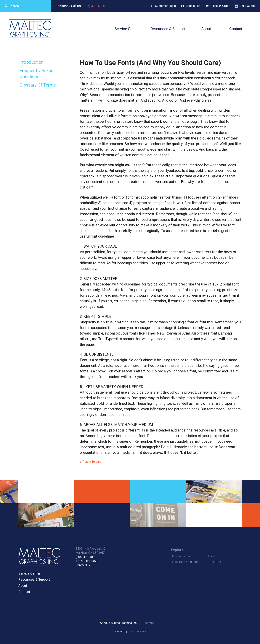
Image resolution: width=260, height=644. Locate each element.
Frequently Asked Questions (36, 74)
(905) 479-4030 (94, 6)
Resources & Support (168, 29)
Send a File (193, 6)
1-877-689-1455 (87, 561)
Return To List (92, 462)
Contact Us (83, 565)
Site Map (149, 623)
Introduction (32, 62)
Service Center (127, 29)
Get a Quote (247, 6)
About (206, 29)
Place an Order (220, 6)
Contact (236, 29)
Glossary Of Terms (38, 85)
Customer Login (165, 6)
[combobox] (25, 6)
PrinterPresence (137, 631)
